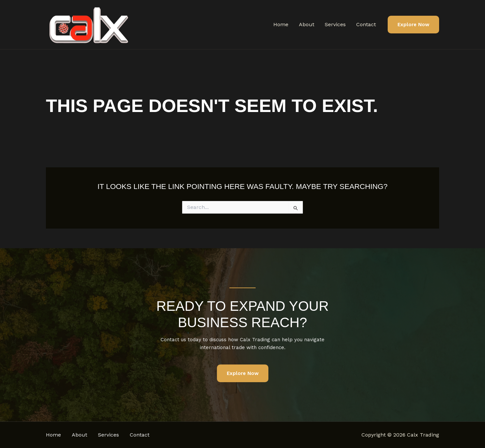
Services (335, 24)
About (307, 24)
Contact (366, 24)
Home (281, 24)
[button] (413, 25)
